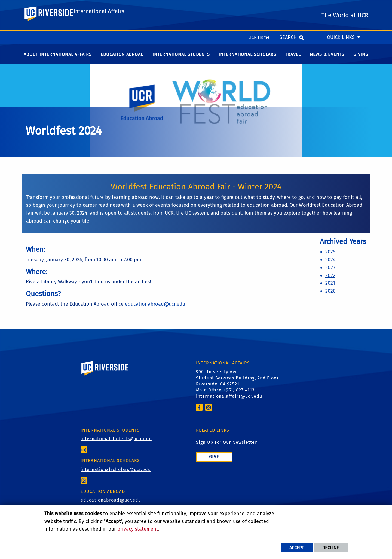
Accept (297, 548)
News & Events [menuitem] (327, 60)
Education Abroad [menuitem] (122, 60)
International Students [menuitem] (181, 60)
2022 (330, 281)
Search (288, 7)
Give (214, 462)
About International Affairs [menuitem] (58, 60)
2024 (330, 265)
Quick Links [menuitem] (341, 7)
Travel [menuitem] (293, 60)
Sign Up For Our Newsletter (226, 448)
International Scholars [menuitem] (247, 60)
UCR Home (259, 7)
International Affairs (99, 29)
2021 (330, 288)
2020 (330, 296)
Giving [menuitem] (361, 60)
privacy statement (138, 529)
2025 (330, 257)
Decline (331, 548)
